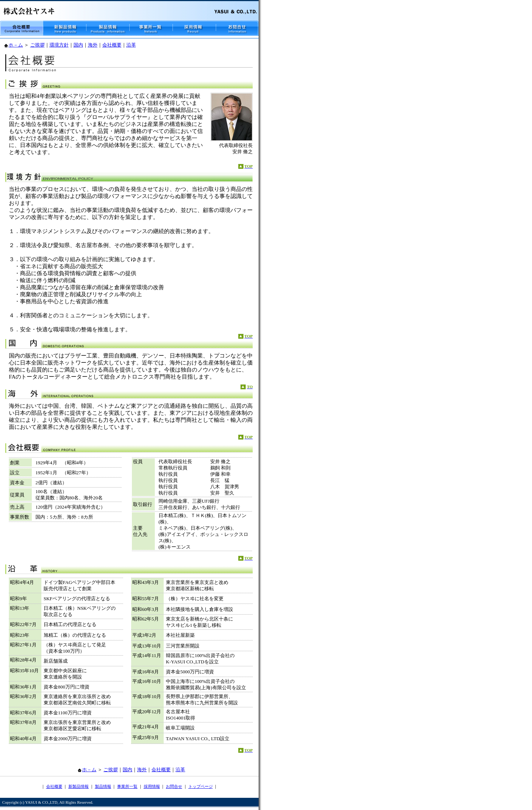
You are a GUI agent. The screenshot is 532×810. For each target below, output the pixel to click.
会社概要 (112, 45)
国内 (78, 45)
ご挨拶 (37, 45)
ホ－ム (16, 45)
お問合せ (174, 786)
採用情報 (152, 786)
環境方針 (59, 45)
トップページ (201, 786)
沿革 (131, 45)
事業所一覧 (127, 786)
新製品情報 (79, 786)
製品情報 (103, 786)
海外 (93, 45)
